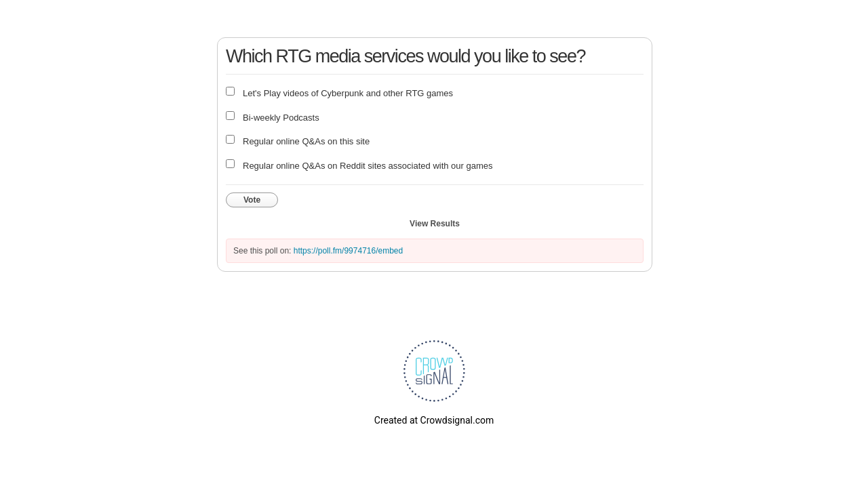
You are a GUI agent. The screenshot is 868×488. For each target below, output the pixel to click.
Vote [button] (252, 200)
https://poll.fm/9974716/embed (348, 251)
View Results (435, 224)
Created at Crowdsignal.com (434, 420)
